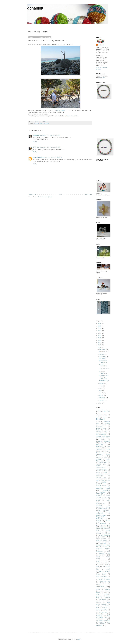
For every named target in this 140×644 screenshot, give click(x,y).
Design (103, 440)
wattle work (99, 621)
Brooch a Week (101, 428)
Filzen (106, 458)
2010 (100, 403)
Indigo (106, 471)
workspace (99, 625)
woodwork (101, 622)
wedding (108, 621)
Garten (98, 466)
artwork (108, 534)
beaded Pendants (104, 535)
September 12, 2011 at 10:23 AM (52, 157)
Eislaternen (100, 446)
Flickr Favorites (103, 365)
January (102, 400)
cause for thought (102, 540)
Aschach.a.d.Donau (102, 415)
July (101, 386)
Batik (98, 417)
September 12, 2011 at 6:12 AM (50, 135)
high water (107, 578)
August (102, 384)
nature (98, 590)
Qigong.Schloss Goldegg (103, 507)
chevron (107, 542)
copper (105, 547)
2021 (100, 324)
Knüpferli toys (101, 477)
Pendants (104, 499)
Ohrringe (100, 494)
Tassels (98, 520)
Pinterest (99, 505)
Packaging (99, 496)
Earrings (100, 445)
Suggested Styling (100, 518)
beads (103, 537)
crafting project (103, 548)
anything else (38, 124)
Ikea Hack (99, 471)
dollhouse (102, 553)
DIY (97, 435)
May (101, 391)
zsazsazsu (36, 135)
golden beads (101, 575)
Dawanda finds (105, 438)
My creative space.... (103, 362)
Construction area (102, 433)
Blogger (78, 639)
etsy (98, 561)
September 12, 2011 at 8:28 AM (50, 147)
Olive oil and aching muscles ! (104, 377)
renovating (103, 599)
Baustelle (105, 417)
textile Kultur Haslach (103, 611)
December (103, 350)
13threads (36, 147)
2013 (100, 343)
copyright (101, 78)
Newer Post (32, 194)
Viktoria (101, 45)
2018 (100, 331)
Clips (106, 431)
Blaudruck (107, 423)
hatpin (98, 578)
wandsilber (100, 619)
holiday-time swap (105, 581)
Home (30, 32)
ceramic (98, 542)
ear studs (102, 555)
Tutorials (103, 524)
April (101, 393)
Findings (99, 459)
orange (105, 593)
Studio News (101, 515)
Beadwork (101, 419)
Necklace (103, 492)
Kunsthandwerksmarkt (102, 479)
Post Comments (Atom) (45, 197)
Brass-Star (99, 427)
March (101, 395)
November (103, 352)
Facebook (45, 32)
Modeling (99, 487)
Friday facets (103, 463)
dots (109, 553)
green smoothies (101, 576)
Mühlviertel (106, 491)
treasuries (100, 614)
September (103, 357)
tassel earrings (101, 609)
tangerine (105, 608)
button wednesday (101, 539)
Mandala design (101, 485)
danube (104, 550)
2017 (100, 333)
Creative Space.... (103, 373)
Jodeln (105, 472)
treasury (99, 616)
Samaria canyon (60, 111)
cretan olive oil (72, 116)
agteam (98, 529)
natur (106, 588)
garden (107, 571)
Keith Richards (100, 474)
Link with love (106, 481)
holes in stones (104, 580)
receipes (107, 598)
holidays (46, 124)
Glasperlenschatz (101, 468)
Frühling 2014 (101, 464)
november (102, 591)
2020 (100, 326)
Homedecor (104, 469)
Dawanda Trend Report (103, 436)
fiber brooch (106, 567)
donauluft (35, 8)
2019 (100, 328)
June (101, 388)
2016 (100, 336)
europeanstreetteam (103, 563)
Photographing (100, 504)
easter (98, 557)
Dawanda (104, 435)
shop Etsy (37, 32)
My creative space (103, 488)
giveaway (104, 573)
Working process (103, 525)
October (102, 354)
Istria (98, 472)
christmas (103, 544)
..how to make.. (103, 410)
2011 (100, 347)
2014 (100, 340)
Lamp (97, 481)
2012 (100, 345)
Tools (108, 522)
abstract (103, 527)
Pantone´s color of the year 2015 (103, 497)
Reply (35, 142)
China (98, 430)
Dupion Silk (104, 443)
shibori (98, 601)
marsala (98, 585)
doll (109, 552)
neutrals (107, 590)
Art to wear (105, 412)
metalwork (100, 586)
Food (109, 461)
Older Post (88, 194)
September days (104, 381)
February (103, 398)
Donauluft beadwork (103, 441)
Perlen (98, 501)
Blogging (103, 425)
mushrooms (99, 588)
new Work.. (103, 359)
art (103, 532)
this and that (103, 612)
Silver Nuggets (103, 509)
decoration (99, 552)
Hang (97, 469)
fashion (102, 565)
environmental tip (101, 560)
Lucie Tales (37, 157)
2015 (100, 338)
